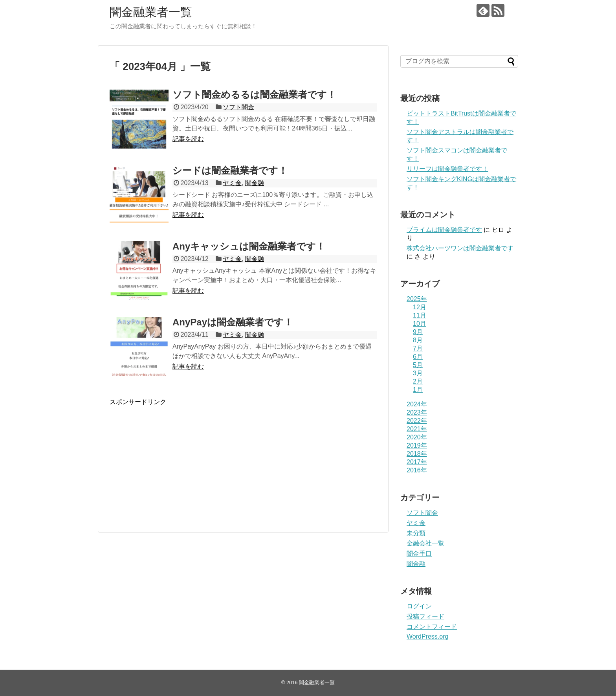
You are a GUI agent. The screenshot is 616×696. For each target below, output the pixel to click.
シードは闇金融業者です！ (230, 170)
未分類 (416, 533)
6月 (418, 357)
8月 (418, 340)
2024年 (417, 404)
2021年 (417, 429)
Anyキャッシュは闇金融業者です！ (249, 246)
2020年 (417, 437)
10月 (420, 324)
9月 (418, 332)
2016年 (417, 470)
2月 (418, 381)
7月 (418, 348)
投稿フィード (425, 616)
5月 (418, 365)
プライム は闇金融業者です (444, 230)
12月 (420, 307)
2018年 (417, 454)
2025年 (417, 299)
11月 (420, 315)
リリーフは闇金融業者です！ (447, 169)
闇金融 (255, 183)
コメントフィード (432, 627)
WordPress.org (427, 636)
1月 (418, 390)
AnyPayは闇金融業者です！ (233, 322)
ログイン (419, 606)
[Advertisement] (176, 468)
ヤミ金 (232, 183)
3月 (418, 373)
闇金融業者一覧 (151, 12)
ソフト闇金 (238, 107)
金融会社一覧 (425, 543)
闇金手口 (419, 554)
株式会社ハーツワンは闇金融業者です (460, 248)
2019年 (417, 445)
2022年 (417, 421)
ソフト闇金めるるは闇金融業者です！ (254, 95)
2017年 (417, 462)
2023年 (417, 412)
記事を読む (188, 139)
